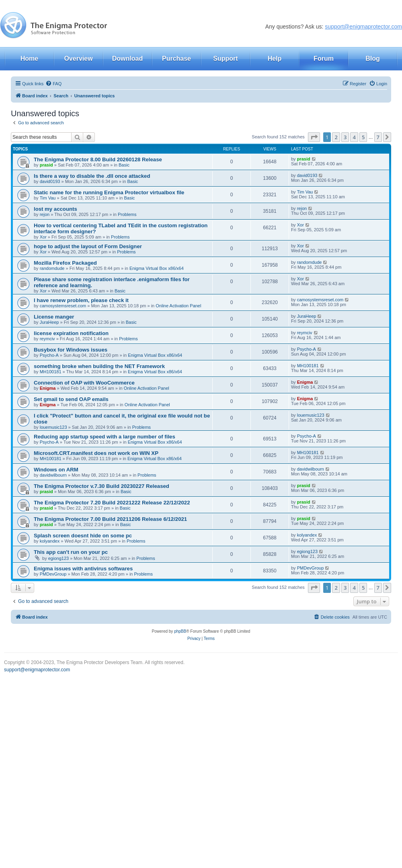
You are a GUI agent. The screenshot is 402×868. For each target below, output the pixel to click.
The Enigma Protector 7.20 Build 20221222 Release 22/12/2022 (112, 503)
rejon (45, 214)
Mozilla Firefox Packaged (65, 263)
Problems (127, 214)
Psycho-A (49, 355)
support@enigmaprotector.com (363, 27)
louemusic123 (53, 427)
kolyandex (50, 541)
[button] (314, 137)
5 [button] (363, 137)
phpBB (180, 631)
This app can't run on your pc (71, 552)
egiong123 (58, 558)
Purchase (176, 59)
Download (127, 59)
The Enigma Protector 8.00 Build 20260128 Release (98, 159)
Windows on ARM (56, 470)
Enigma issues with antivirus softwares (83, 569)
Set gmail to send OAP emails (71, 399)
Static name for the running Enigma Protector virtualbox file (109, 192)
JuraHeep (49, 322)
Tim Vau (48, 198)
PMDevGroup (53, 574)
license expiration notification (71, 333)
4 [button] (354, 137)
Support (225, 59)
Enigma (48, 388)
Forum (324, 59)
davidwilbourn (53, 475)
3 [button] (345, 137)
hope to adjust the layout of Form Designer (88, 246)
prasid (46, 165)
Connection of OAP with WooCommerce (84, 383)
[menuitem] (53, 84)
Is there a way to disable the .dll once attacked (92, 176)
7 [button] (378, 137)
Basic (124, 165)
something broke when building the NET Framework (99, 366)
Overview (78, 59)
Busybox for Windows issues (71, 350)
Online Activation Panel (178, 306)
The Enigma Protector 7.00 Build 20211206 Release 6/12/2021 (110, 519)
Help (275, 59)
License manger (54, 317)
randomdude (52, 268)
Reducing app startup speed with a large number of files (105, 437)
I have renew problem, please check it (81, 300)
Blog (373, 59)
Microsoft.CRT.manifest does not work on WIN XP (96, 453)
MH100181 (51, 372)
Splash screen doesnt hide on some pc (83, 536)
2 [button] (336, 137)
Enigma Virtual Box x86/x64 (157, 268)
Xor (43, 237)
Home (29, 59)
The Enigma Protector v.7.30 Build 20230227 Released (102, 486)
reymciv (47, 339)
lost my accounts (55, 209)
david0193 (50, 181)
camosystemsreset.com (63, 306)
